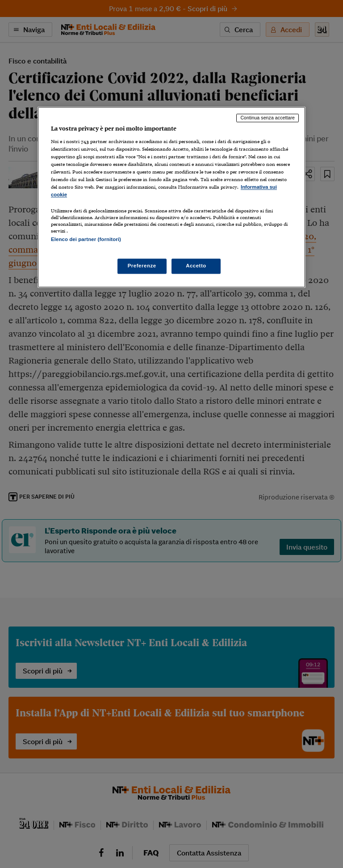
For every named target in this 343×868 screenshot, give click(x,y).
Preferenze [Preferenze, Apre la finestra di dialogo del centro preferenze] (142, 266)
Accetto (196, 266)
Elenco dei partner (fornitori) (86, 240)
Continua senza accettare (268, 118)
